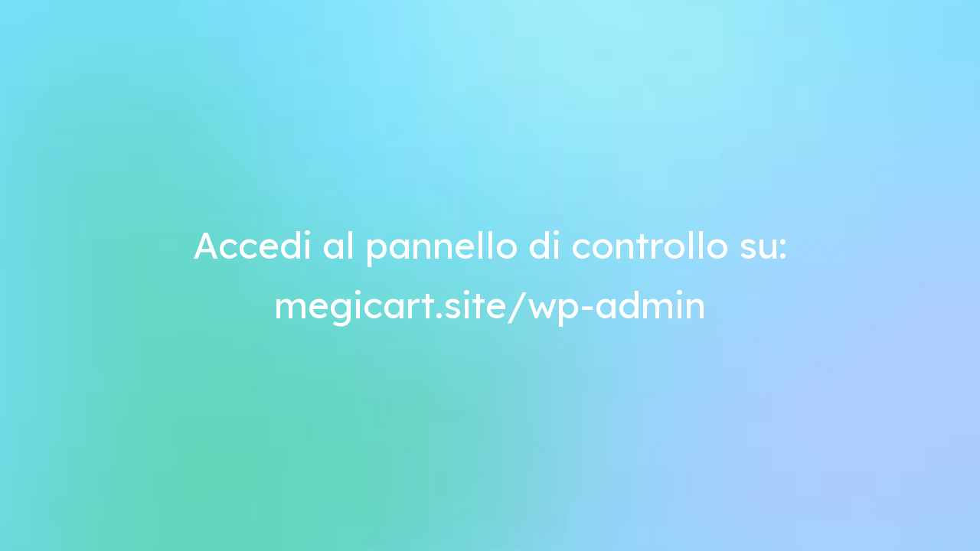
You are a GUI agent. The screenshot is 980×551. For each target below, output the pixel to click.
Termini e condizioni (131, 283)
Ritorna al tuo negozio (784, 37)
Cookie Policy (304, 283)
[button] (838, 369)
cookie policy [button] (664, 428)
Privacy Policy (225, 283)
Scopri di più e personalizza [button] (230, 509)
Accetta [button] (801, 509)
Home (673, 37)
